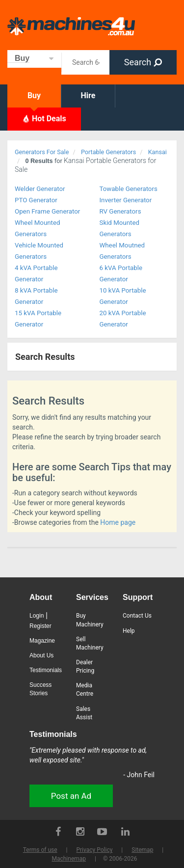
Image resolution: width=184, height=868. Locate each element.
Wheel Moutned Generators (122, 251)
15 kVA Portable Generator (38, 319)
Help (129, 631)
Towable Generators (129, 189)
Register (40, 626)
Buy (34, 95)
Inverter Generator (126, 200)
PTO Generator (36, 200)
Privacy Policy (94, 850)
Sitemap (142, 850)
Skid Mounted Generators (119, 228)
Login (37, 616)
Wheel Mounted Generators (38, 228)
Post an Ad (71, 796)
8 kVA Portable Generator (36, 296)
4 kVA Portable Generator (36, 273)
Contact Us (137, 616)
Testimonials (46, 670)
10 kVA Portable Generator (123, 296)
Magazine (42, 641)
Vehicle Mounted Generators (39, 251)
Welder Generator (40, 189)
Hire (88, 95)
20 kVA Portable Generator (123, 319)
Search (143, 62)
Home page (118, 522)
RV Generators (120, 211)
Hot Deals (44, 118)
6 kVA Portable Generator (121, 273)
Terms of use (40, 850)
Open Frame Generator (47, 211)
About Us (41, 655)
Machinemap (69, 859)
